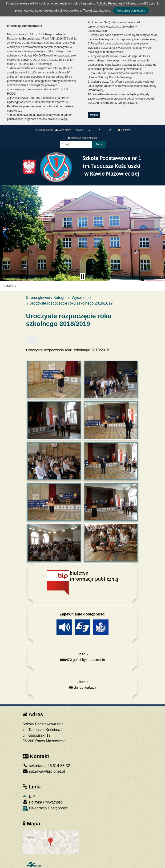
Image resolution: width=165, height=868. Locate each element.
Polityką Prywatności (111, 3)
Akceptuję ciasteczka (131, 10)
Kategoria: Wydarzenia (72, 298)
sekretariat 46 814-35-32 (46, 766)
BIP (29, 796)
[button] (6, 233)
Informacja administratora (82, 138)
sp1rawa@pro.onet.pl (44, 771)
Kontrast (124, 130)
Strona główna (44, 130)
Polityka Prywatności (43, 802)
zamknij (94, 115)
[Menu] (82, 286)
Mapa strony (63, 130)
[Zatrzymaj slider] (83, 276)
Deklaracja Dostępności (46, 808)
